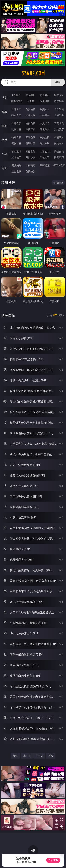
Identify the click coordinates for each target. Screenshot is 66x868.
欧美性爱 (59, 123)
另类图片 (59, 143)
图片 (5, 140)
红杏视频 (16, 171)
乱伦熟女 (45, 129)
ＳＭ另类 (59, 115)
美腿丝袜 (16, 143)
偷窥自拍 (16, 137)
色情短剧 (30, 171)
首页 (15, 756)
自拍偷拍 (30, 109)
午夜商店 (30, 165)
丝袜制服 (30, 115)
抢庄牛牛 (59, 101)
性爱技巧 (59, 157)
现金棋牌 (45, 101)
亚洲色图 (30, 137)
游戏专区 (59, 95)
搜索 (58, 82)
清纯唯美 (30, 143)
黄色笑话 (45, 157)
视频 (5, 112)
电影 (5, 126)
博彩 (5, 98)
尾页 (51, 756)
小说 (5, 154)
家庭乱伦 (30, 151)
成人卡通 (45, 123)
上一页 (27, 756)
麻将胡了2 (16, 101)
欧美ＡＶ (45, 109)
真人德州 (30, 95)
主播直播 (45, 115)
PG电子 (16, 95)
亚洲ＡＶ (16, 109)
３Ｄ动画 (59, 109)
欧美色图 (45, 137)
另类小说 (30, 157)
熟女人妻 (16, 115)
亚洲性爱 (16, 123)
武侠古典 (59, 151)
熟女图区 (45, 143)
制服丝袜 (16, 129)
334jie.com (33, 73)
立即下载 (53, 860)
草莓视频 (45, 165)
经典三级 (30, 129)
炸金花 (30, 101)
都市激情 (16, 151)
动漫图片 (59, 137)
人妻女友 (45, 151)
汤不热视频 (59, 165)
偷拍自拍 (30, 123)
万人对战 (45, 95)
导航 (5, 168)
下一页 (39, 756)
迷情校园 (16, 157)
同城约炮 (16, 165)
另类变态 (59, 129)
